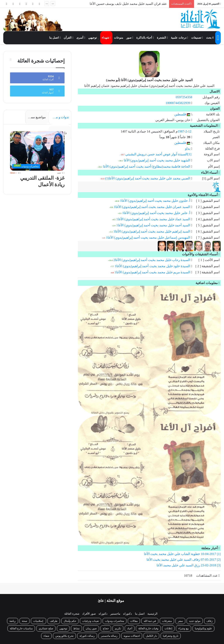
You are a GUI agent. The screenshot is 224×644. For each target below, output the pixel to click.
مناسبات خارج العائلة (21, 628)
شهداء (106, 38)
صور (130, 38)
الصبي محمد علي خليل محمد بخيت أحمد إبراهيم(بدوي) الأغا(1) (148, 178)
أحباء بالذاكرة (145, 38)
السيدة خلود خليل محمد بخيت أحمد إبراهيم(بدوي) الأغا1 (152, 266)
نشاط (76, 628)
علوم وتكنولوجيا (203, 628)
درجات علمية (179, 38)
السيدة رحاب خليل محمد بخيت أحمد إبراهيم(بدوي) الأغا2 (152, 260)
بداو (188, 148)
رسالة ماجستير (109, 636)
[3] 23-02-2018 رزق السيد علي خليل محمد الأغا (189, 565)
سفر (180, 621)
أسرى (81, 38)
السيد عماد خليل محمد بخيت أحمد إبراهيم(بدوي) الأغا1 (153, 219)
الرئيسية (152, 614)
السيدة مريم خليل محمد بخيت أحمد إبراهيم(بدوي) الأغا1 (152, 272)
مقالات (134, 621)
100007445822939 (178, 103)
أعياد (130, 628)
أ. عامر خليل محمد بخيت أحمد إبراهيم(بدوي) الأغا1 (156, 213)
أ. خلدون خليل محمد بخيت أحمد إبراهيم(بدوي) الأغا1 (155, 201)
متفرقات (167, 621)
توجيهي (93, 38)
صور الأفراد (89, 614)
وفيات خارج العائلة (148, 628)
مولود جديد (195, 621)
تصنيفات (197, 38)
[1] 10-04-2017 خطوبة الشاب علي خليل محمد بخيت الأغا (182, 554)
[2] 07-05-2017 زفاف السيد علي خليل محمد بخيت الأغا (184, 560)
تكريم (118, 628)
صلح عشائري (46, 628)
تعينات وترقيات (91, 621)
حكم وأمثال (70, 621)
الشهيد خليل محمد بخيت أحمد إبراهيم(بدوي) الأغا (157, 160)
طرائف (54, 621)
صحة (24, 621)
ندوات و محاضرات (59, 117)
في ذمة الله (150, 621)
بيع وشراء (184, 628)
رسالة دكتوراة (87, 636)
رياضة (13, 621)
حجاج (106, 628)
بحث (210, 38)
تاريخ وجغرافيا (171, 636)
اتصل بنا (55, 38)
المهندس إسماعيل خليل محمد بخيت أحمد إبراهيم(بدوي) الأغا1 (148, 238)
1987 (181, 131)
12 (190, 131)
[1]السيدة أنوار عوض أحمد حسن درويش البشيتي (158, 154)
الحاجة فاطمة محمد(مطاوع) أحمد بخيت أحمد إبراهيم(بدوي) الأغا (147, 166)
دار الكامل (151, 636)
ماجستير (115, 614)
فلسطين (182, 114)
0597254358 (184, 97)
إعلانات (168, 628)
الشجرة (162, 38)
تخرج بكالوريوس (64, 636)
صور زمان (91, 628)
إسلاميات (38, 621)
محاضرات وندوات (115, 621)
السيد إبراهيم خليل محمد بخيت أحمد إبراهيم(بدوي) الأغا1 (152, 231)
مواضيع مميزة (36, 117)
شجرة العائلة (72, 614)
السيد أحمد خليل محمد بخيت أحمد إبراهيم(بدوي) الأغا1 (153, 225)
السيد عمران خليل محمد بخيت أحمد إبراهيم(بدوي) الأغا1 (152, 207)
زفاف (210, 621)
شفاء (46, 636)
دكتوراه (128, 614)
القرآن (68, 38)
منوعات (119, 38)
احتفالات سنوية (132, 636)
